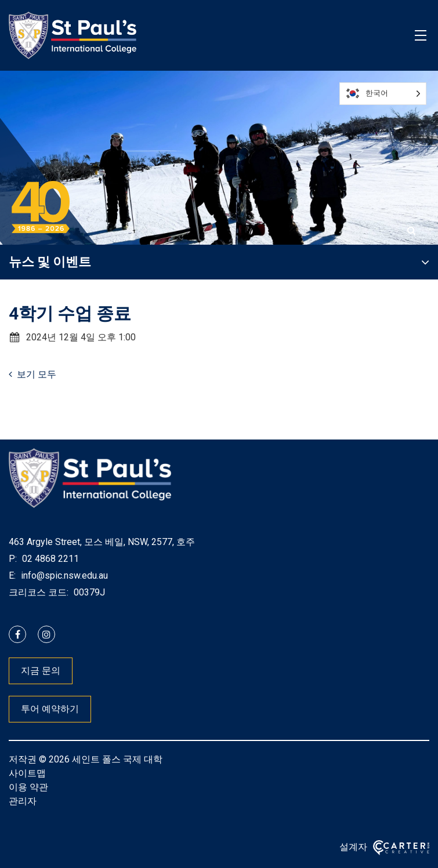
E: (12, 575)
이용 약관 (28, 787)
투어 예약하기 (50, 709)
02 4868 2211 (49, 559)
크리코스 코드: (39, 592)
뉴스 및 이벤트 (50, 262)
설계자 (353, 847)
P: (13, 559)
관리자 (23, 801)
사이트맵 (27, 773)
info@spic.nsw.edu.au (63, 575)
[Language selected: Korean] (383, 94)
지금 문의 (41, 671)
